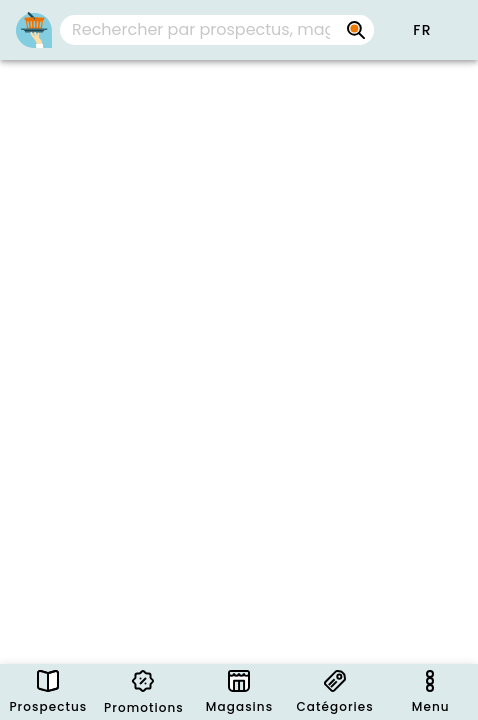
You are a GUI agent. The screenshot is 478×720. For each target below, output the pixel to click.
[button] (422, 30)
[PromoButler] (34, 30)
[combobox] (217, 30)
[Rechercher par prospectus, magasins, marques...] (356, 30)
